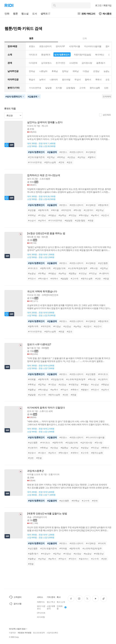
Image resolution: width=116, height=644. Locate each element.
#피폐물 (32, 379)
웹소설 (25, 14)
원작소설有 (95, 88)
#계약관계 (66, 210)
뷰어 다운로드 (41, 607)
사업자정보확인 (52, 633)
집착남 (65, 71)
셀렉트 (46, 14)
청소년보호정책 (39, 633)
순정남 (96, 71)
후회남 (55, 71)
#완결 (91, 220)
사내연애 (73, 63)
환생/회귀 (46, 55)
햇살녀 (32, 79)
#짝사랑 (77, 210)
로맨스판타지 (45, 46)
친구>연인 (60, 63)
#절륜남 (73, 273)
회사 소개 (61, 602)
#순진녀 (105, 215)
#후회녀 (75, 390)
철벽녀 (88, 79)
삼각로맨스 (46, 63)
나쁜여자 (54, 79)
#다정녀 (42, 453)
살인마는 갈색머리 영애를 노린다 (45, 122)
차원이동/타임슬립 (82, 55)
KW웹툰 (45, 348)
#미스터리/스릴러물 (95, 437)
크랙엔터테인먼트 (50, 295)
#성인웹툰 (103, 263)
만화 (7, 14)
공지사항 (15, 604)
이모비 (30, 126)
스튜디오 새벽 (46, 411)
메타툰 (30, 237)
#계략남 (61, 157)
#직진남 (73, 215)
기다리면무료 (35, 88)
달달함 (48, 88)
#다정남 (42, 215)
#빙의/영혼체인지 (36, 152)
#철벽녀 (92, 157)
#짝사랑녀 (43, 278)
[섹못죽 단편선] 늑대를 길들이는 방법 (47, 514)
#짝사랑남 (84, 215)
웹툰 (15, 14)
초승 (29, 517)
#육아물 (55, 210)
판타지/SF (60, 46)
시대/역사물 (75, 46)
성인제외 (105, 115)
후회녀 (98, 79)
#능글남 (32, 273)
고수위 (82, 88)
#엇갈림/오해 (59, 268)
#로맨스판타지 (76, 152)
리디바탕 (41, 617)
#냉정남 (85, 448)
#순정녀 (88, 326)
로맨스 (32, 46)
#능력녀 (95, 215)
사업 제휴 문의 (51, 607)
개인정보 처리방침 (24, 633)
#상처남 (81, 157)
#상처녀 (42, 220)
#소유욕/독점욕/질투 (78, 268)
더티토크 (33, 55)
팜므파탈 (66, 79)
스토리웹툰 (45, 179)
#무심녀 (64, 390)
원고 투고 (51, 602)
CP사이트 (41, 613)
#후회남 (32, 384)
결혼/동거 (101, 63)
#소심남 (95, 384)
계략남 (76, 71)
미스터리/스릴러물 (93, 46)
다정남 (86, 71)
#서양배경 (91, 152)
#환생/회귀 (103, 205)
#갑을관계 (52, 152)
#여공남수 (46, 554)
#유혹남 (42, 273)
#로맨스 (63, 152)
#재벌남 (52, 215)
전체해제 (107, 96)
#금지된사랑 (86, 442)
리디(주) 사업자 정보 (18, 629)
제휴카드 (41, 602)
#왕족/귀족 (43, 210)
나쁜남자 (43, 71)
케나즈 (45, 126)
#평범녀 (85, 390)
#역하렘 (63, 548)
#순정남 (71, 157)
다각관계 (33, 63)
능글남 (107, 71)
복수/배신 (100, 55)
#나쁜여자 (104, 273)
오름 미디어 (54, 474)
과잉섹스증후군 (36, 471)
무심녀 (78, 79)
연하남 (32, 71)
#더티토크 (33, 268)
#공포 (69, 162)
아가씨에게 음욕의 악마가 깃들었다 (46, 408)
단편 (106, 88)
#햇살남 (105, 384)
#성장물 (32, 210)
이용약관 (12, 633)
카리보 (30, 295)
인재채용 (62, 607)
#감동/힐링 (80, 220)
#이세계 (102, 543)
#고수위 (75, 278)
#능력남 (62, 215)
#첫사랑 (99, 442)
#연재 (61, 162)
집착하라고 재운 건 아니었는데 (44, 175)
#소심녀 (32, 220)
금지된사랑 (87, 63)
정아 (29, 179)
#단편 (98, 278)
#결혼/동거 (33, 554)
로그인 (103, 5)
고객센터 (15, 597)
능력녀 (42, 79)
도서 (35, 14)
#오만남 (83, 273)
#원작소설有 (50, 162)
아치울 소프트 (34, 474)
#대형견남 (74, 384)
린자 (29, 411)
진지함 (59, 88)
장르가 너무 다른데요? (39, 344)
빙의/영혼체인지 (62, 55)
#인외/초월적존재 (36, 157)
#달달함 (68, 220)
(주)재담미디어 (40, 517)
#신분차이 (89, 210)
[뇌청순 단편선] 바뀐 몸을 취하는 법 (46, 233)
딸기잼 (30, 348)
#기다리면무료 (35, 162)
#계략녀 (54, 278)
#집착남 (51, 157)
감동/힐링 (71, 88)
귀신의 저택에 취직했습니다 (42, 291)
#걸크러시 (84, 559)
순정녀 (109, 79)
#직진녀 (32, 278)
